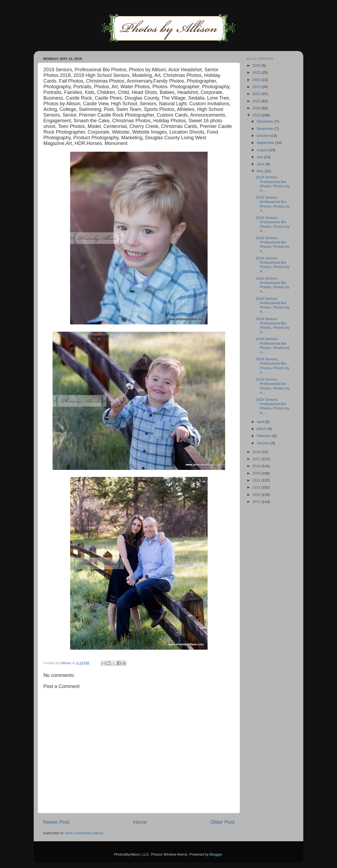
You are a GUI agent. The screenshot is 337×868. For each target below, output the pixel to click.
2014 (257, 480)
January (264, 443)
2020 (257, 108)
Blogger (216, 854)
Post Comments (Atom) (84, 833)
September (266, 143)
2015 (257, 473)
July (260, 157)
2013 (257, 487)
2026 (257, 65)
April (261, 422)
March (262, 429)
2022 (257, 94)
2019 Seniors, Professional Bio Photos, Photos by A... (273, 184)
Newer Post (56, 822)
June (261, 164)
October (264, 136)
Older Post (223, 822)
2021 (257, 101)
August (263, 150)
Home (140, 822)
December (266, 121)
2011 (257, 502)
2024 (257, 80)
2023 (257, 87)
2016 (257, 466)
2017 (257, 459)
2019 (257, 115)
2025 (257, 72)
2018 (257, 452)
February (264, 436)
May (261, 171)
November (266, 129)
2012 (257, 495)
